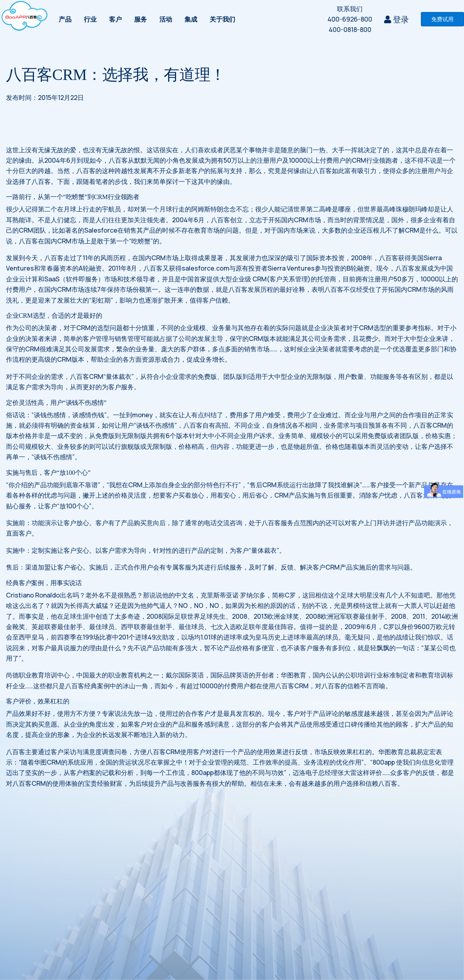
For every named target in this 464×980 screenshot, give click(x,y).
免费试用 (442, 19)
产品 (65, 19)
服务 (141, 19)
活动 (166, 19)
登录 (397, 19)
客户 (115, 19)
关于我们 (222, 19)
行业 (90, 19)
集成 (191, 19)
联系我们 (350, 9)
